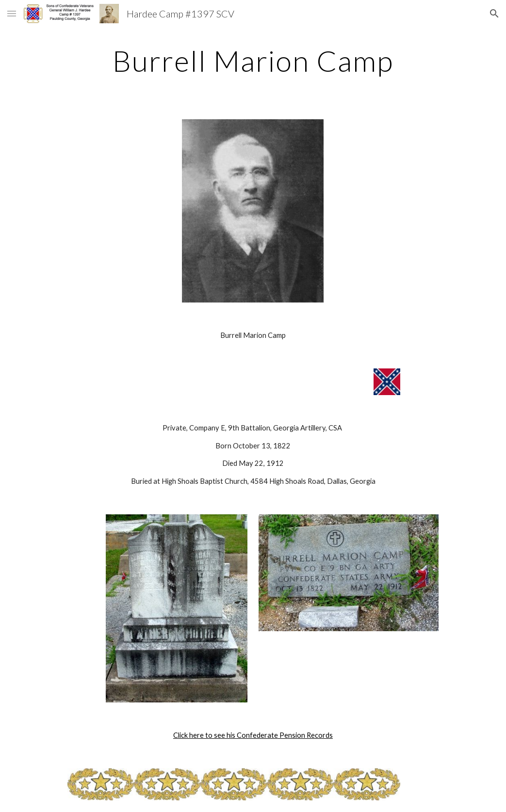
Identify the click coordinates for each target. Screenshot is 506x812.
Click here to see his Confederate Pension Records (253, 735)
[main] (253, 61)
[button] (12, 13)
